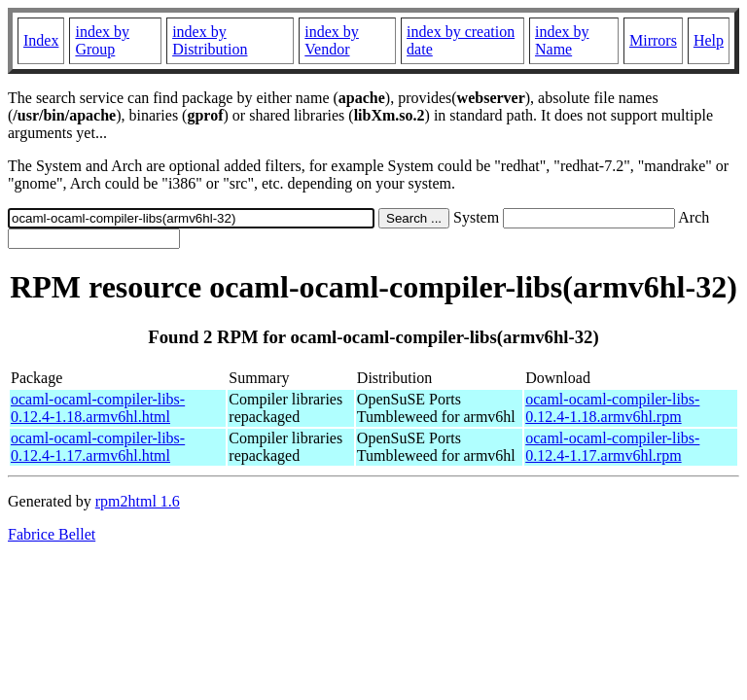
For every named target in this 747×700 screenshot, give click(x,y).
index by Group (102, 40)
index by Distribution (210, 40)
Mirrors (653, 40)
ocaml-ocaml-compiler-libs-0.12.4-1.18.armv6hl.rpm (612, 408)
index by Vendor (332, 40)
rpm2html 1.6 (138, 501)
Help (709, 40)
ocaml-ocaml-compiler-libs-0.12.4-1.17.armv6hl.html (98, 447)
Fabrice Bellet (52, 534)
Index (41, 40)
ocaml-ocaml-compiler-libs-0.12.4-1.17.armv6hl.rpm (612, 447)
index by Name (562, 40)
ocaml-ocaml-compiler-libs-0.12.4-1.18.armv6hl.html (98, 408)
